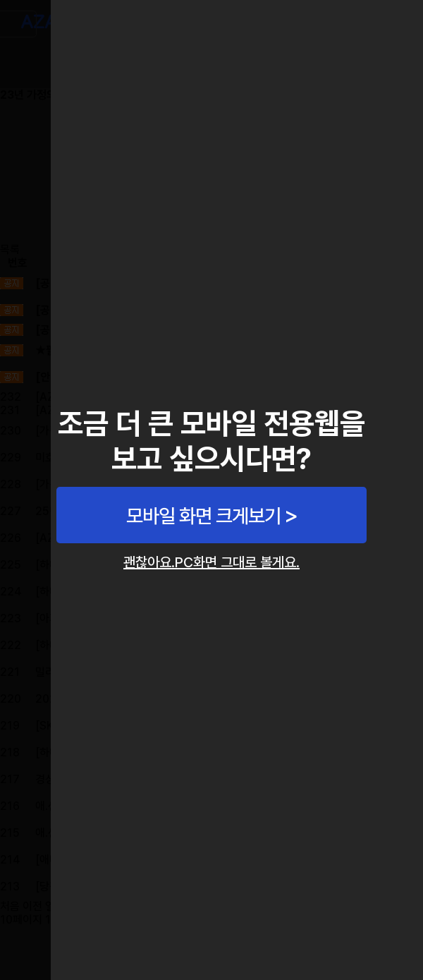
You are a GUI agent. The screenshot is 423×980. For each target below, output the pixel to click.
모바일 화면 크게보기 (203, 516)
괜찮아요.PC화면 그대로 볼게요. (211, 562)
